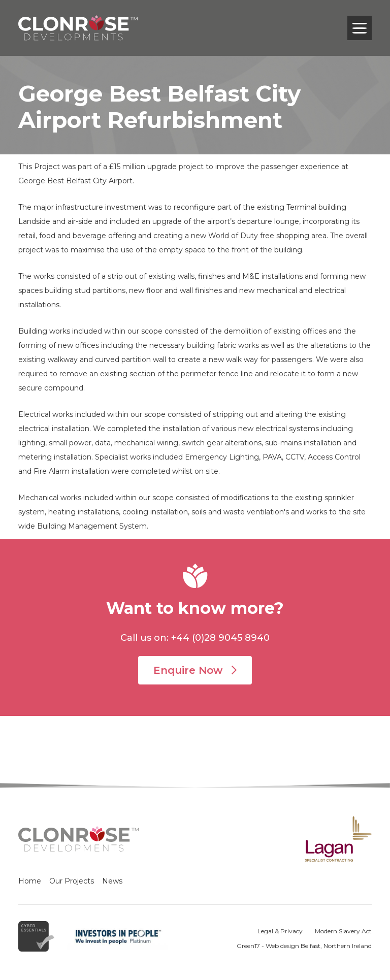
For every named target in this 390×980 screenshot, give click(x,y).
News (112, 881)
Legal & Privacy (280, 931)
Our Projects (72, 881)
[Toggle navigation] (360, 28)
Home (30, 881)
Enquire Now (195, 670)
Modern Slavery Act (343, 931)
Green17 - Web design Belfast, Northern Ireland (304, 946)
